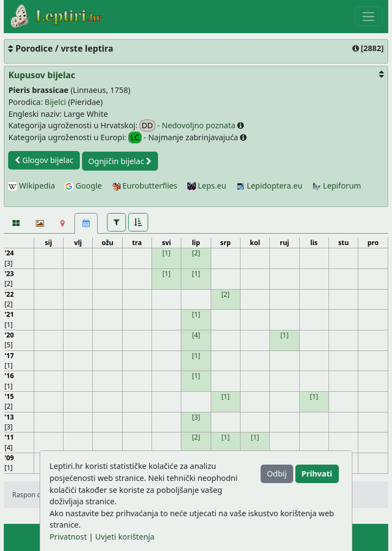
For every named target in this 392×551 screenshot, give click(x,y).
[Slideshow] (39, 223)
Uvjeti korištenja (125, 537)
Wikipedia (31, 186)
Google (83, 186)
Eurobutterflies (145, 186)
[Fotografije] (15, 223)
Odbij (277, 474)
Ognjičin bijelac (120, 161)
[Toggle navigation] (368, 16)
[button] (116, 222)
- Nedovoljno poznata (188, 126)
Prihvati (317, 474)
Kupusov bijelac (42, 75)
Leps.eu (207, 186)
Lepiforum (337, 186)
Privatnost (68, 537)
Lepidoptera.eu (269, 186)
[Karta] (63, 223)
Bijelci (55, 102)
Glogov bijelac (44, 160)
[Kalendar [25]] (86, 223)
